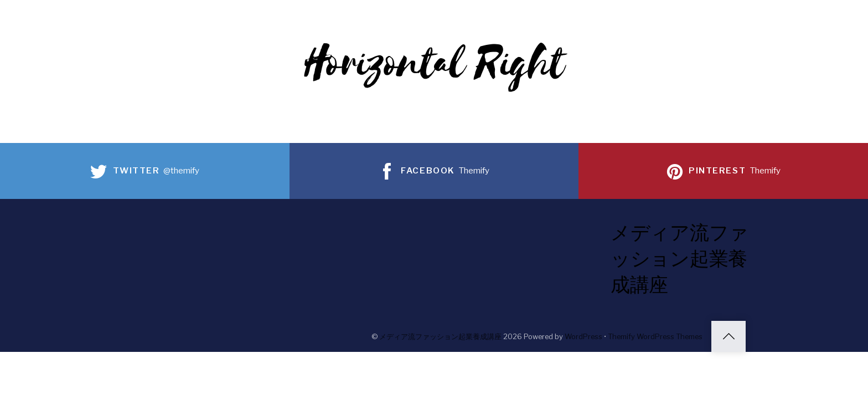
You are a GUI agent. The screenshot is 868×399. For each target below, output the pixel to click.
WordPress (583, 337)
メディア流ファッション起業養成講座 (440, 337)
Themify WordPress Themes (655, 337)
